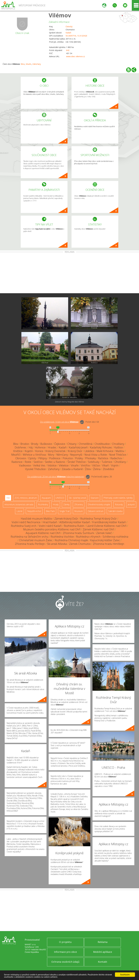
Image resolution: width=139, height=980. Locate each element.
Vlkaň (105, 465)
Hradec (52, 447)
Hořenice (40, 447)
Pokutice (68, 458)
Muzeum (79, 511)
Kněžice (18, 451)
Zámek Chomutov (80, 544)
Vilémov (60, 15)
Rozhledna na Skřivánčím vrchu (30, 537)
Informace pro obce (65, 952)
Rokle (28, 462)
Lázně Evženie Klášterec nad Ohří (107, 526)
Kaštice (119, 447)
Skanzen (95, 498)
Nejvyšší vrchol (34, 511)
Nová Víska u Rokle (96, 455)
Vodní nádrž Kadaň (50, 526)
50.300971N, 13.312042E (76, 36)
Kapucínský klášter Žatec (105, 540)
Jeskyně (131, 504)
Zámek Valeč (104, 533)
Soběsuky (94, 462)
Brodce (25, 444)
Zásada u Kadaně (72, 469)
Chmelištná (86, 444)
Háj (31, 447)
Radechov (116, 458)
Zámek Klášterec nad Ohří (99, 529)
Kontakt (103, 962)
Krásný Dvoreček (55, 451)
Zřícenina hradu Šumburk (78, 533)
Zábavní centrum (95, 511)
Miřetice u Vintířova (34, 455)
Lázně (20, 511)
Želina (97, 469)
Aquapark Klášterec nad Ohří (43, 533)
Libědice (89, 451)
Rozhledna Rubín (74, 526)
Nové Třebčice (118, 455)
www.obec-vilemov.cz (76, 56)
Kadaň (68, 33)
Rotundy (119, 504)
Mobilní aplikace (103, 952)
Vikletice (64, 465)
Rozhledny (43, 504)
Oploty (32, 458)
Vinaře (29, 64)
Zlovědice (108, 469)
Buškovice (46, 444)
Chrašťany (118, 444)
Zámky (66, 504)
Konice (39, 451)
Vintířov (85, 465)
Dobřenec (21, 447)
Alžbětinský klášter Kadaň (75, 522)
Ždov (88, 469)
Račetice (103, 458)
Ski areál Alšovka (57, 544)
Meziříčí (16, 455)
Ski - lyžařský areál (77, 498)
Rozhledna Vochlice (62, 537)
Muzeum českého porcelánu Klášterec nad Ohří (52, 529)
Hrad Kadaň (50, 522)
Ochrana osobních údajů (65, 962)
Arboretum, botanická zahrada (19, 504)
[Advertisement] (69, 273)
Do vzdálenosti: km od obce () (56, 477)
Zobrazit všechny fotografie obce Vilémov (69, 402)
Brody (35, 444)
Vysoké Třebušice (35, 469)
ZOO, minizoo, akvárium (26, 498)
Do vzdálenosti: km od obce (59, 422)
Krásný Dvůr (75, 451)
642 (68, 50)
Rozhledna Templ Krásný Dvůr (99, 519)
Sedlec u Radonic (55, 462)
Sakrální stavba (115, 511)
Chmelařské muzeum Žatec (36, 540)
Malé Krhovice (105, 451)
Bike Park (50, 511)
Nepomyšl (76, 455)
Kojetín (29, 451)
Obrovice (21, 458)
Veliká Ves (39, 465)
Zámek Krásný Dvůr (66, 519)
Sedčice (38, 462)
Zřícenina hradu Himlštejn (109, 544)
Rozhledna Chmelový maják (71, 540)
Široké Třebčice (77, 462)
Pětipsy (43, 458)
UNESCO (60, 498)
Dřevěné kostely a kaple (99, 504)
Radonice (17, 462)
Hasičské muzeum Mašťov (36, 519)
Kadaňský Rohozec (101, 447)
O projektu (65, 942)
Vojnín (115, 465)
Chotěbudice (102, 444)
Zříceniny (79, 504)
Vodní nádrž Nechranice (26, 522)
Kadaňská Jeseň (78, 447)
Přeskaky (90, 458)
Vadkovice (25, 465)
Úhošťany (120, 462)
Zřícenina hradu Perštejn (30, 544)
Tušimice (107, 462)
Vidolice (52, 465)
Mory (51, 455)
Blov (23, 64)
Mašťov (120, 451)
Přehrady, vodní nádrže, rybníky (118, 498)
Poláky (79, 458)
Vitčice (96, 465)
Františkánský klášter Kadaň (109, 522)
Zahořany (37, 64)
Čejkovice (60, 444)
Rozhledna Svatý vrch (24, 526)
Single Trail (64, 511)
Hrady (56, 504)
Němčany (62, 455)
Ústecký (69, 26)
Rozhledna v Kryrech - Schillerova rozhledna (102, 537)
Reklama (103, 942)
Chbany (72, 444)
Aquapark (46, 498)
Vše (8, 498)
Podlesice (55, 458)
